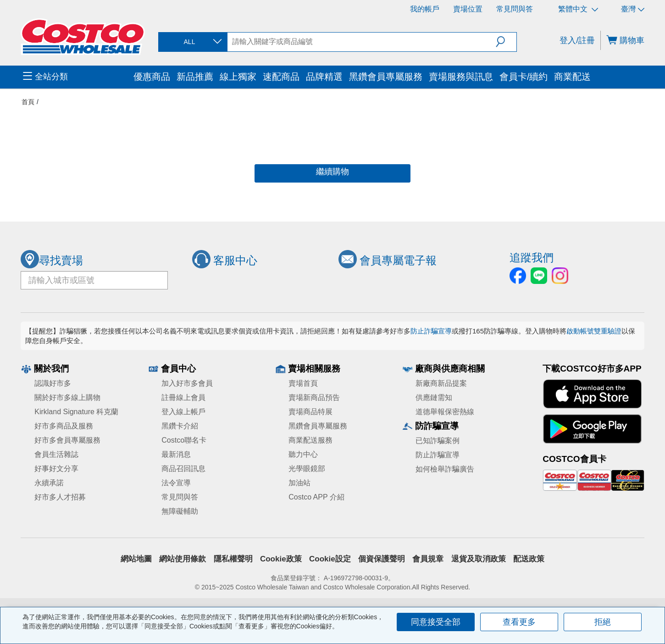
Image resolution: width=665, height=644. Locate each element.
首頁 (28, 102)
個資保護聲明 (382, 559)
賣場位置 (468, 9)
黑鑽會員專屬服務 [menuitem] (386, 77)
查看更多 (519, 622)
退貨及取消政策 (479, 559)
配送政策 (529, 559)
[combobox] (192, 42)
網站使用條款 (183, 559)
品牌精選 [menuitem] (324, 77)
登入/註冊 (577, 40)
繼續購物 (332, 172)
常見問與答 (515, 9)
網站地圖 (136, 559)
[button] (506, 42)
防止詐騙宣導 (431, 331)
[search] (362, 42)
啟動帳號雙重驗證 (594, 331)
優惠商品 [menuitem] (152, 77)
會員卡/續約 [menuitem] (524, 77)
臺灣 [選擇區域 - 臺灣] (633, 9)
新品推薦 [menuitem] (195, 77)
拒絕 (603, 622)
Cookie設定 (330, 559)
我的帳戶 (425, 9)
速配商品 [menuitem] (281, 77)
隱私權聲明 (233, 559)
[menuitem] (77, 77)
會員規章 (428, 559)
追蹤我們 (532, 258)
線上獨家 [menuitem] (238, 77)
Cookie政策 (281, 559)
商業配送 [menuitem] (572, 77)
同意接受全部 (436, 622)
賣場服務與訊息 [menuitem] (461, 77)
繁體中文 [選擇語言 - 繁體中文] (578, 9)
